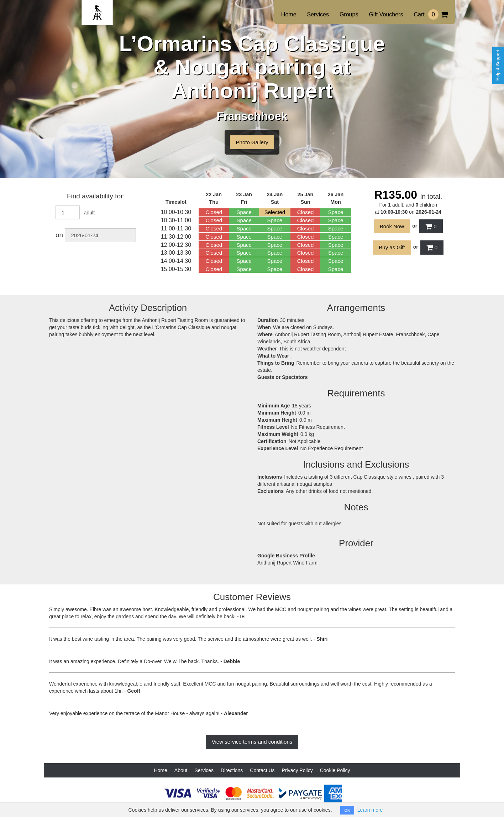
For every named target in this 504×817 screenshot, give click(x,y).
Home (289, 14)
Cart (431, 14)
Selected (275, 212)
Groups (349, 14)
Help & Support (498, 65)
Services (318, 14)
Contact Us (262, 770)
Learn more (370, 810)
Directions (232, 770)
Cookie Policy (335, 770)
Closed (214, 212)
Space (244, 212)
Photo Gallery (252, 142)
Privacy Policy (297, 770)
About (181, 770)
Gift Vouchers (386, 14)
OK (347, 810)
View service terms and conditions (252, 742)
